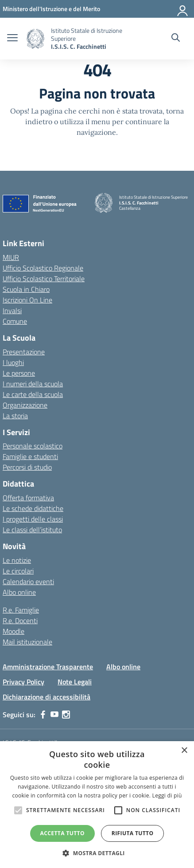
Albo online (19, 592)
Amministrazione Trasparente (48, 667)
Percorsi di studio (27, 467)
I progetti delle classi (33, 519)
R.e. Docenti (20, 621)
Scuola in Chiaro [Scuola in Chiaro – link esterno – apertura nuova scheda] (26, 289)
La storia (15, 416)
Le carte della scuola (33, 394)
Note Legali (75, 682)
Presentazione (24, 352)
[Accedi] (183, 9)
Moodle (14, 631)
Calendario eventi (28, 581)
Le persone (19, 373)
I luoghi (13, 362)
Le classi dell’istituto (32, 530)
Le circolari (18, 571)
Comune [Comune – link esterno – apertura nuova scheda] (15, 321)
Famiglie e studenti (30, 456)
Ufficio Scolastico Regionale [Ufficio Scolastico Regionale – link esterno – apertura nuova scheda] (43, 268)
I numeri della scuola (33, 384)
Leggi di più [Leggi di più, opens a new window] (167, 795)
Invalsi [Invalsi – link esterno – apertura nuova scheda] (12, 310)
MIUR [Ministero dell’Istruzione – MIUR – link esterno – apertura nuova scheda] (11, 257)
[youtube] (54, 715)
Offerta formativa (28, 498)
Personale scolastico (33, 446)
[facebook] (43, 715)
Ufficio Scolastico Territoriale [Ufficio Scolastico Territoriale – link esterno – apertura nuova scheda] (44, 279)
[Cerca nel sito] (176, 39)
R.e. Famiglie (21, 610)
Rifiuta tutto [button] (133, 833)
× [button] (184, 751)
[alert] (97, 805)
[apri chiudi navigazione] (12, 39)
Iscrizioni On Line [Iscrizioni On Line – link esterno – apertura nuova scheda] (27, 300)
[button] (97, 853)
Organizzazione (25, 405)
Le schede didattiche (33, 508)
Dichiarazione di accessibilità (47, 697)
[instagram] (66, 715)
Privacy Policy (23, 682)
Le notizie (17, 560)
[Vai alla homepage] (35, 39)
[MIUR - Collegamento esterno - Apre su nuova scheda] (51, 9)
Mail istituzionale (27, 642)
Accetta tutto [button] (62, 833)
